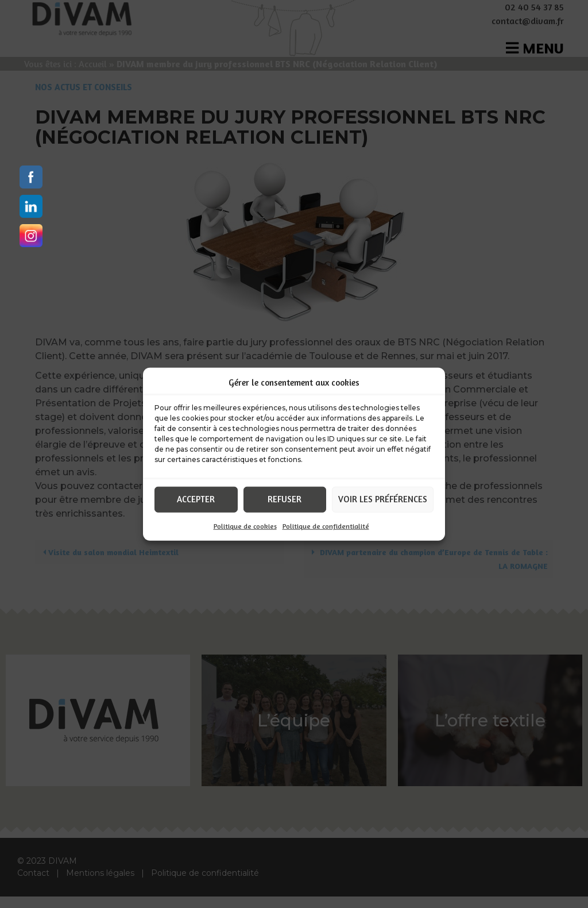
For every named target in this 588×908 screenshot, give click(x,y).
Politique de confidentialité (326, 526)
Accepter (196, 499)
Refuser (285, 499)
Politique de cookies (245, 526)
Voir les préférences (383, 499)
